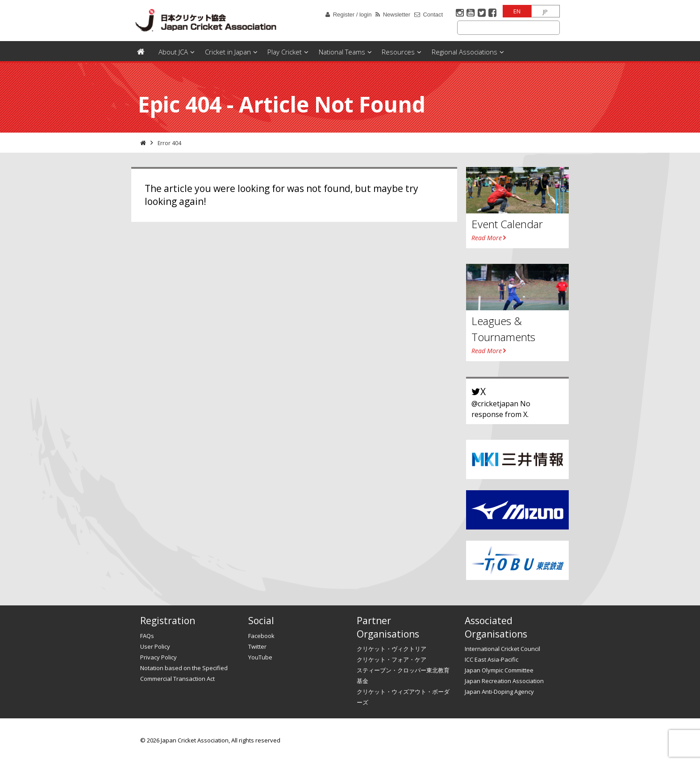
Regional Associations (465, 52)
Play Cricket (285, 52)
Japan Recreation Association (504, 681)
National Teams (342, 52)
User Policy (155, 646)
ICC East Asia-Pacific (492, 659)
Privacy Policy (158, 657)
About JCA (173, 52)
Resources (398, 52)
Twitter (257, 646)
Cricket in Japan (228, 52)
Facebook (261, 636)
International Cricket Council (502, 649)
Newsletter (397, 15)
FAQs (147, 636)
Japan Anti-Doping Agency (499, 692)
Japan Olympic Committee (499, 670)
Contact (433, 15)
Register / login (352, 15)
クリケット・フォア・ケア (392, 659)
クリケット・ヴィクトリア (392, 649)
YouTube (260, 657)
